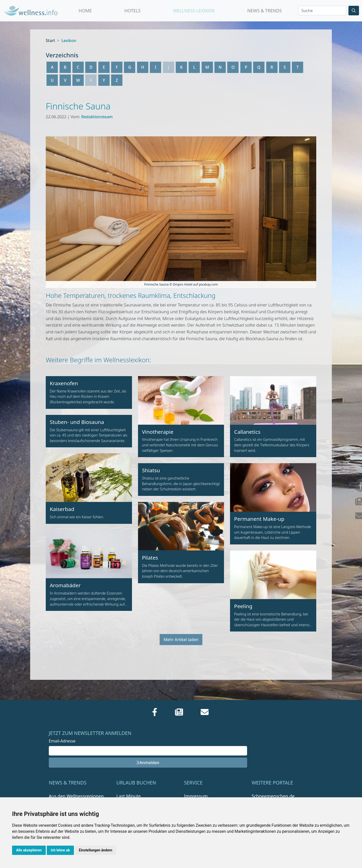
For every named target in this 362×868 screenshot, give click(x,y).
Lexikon (69, 41)
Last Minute (129, 796)
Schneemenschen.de (273, 796)
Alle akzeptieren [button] (29, 850)
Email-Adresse (62, 741)
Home (85, 11)
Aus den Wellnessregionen (76, 796)
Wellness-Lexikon (194, 11)
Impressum (196, 796)
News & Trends (264, 11)
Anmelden (148, 763)
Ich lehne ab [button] (60, 850)
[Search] (322, 11)
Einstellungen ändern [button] (96, 850)
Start (50, 41)
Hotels (132, 11)
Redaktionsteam (97, 117)
